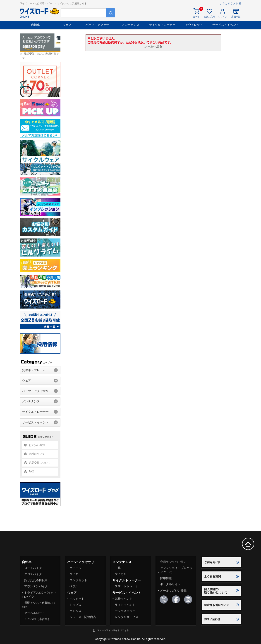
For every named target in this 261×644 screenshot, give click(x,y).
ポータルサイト (170, 584)
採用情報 (166, 578)
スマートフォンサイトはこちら (113, 630)
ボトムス (75, 611)
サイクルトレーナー (162, 25)
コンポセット (78, 580)
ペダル (74, 586)
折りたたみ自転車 (36, 580)
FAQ (31, 472)
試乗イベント (124, 599)
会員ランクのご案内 (173, 562)
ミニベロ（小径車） (37, 619)
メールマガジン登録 (173, 591)
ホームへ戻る (153, 46)
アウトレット (194, 25)
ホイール (75, 568)
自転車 (35, 25)
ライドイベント (125, 605)
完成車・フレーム (34, 370)
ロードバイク (33, 568)
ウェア (67, 25)
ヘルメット (77, 599)
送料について (37, 454)
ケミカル (121, 574)
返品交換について (40, 463)
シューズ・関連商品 (83, 617)
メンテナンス (131, 25)
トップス (75, 605)
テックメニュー (125, 611)
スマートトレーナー (128, 586)
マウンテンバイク (36, 586)
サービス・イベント (226, 25)
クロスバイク (33, 574)
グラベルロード (35, 613)
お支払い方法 (37, 445)
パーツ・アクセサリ (99, 25)
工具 (118, 568)
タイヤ (74, 574)
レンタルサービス (127, 617)
